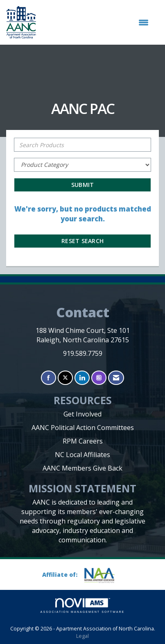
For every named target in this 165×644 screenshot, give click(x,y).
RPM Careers (83, 441)
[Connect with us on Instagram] (99, 378)
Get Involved (82, 414)
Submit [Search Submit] (83, 185)
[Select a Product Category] (82, 165)
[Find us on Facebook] (49, 378)
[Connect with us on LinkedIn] (82, 378)
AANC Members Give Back (82, 468)
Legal (82, 636)
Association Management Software (83, 606)
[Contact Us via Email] (116, 378)
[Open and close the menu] (96, 23)
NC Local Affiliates (82, 455)
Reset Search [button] (82, 241)
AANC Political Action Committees (83, 428)
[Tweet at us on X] (65, 378)
